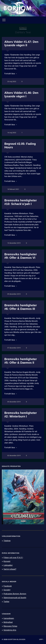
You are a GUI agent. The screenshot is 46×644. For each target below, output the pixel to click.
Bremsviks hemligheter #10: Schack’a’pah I (21, 202)
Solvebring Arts (10, 630)
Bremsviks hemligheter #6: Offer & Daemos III (21, 307)
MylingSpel (8, 622)
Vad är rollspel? (10, 569)
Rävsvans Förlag (10, 626)
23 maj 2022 (12, 81)
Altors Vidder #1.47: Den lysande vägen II (21, 44)
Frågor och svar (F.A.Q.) (13, 558)
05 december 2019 (14, 402)
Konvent (7, 561)
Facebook (8, 586)
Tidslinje (7, 541)
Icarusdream (9, 618)
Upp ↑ (42, 639)
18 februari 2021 (13, 189)
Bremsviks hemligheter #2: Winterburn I (21, 415)
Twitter (6, 602)
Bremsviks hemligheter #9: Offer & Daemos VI (21, 256)
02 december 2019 (14, 456)
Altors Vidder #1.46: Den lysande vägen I (21, 95)
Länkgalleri (8, 565)
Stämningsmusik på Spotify (15, 598)
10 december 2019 (14, 243)
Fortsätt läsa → (11, 74)
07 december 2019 (14, 348)
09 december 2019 (14, 294)
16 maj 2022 (12, 133)
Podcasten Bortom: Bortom (15, 594)
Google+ (7, 590)
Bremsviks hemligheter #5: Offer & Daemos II (21, 361)
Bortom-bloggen (17, 639)
